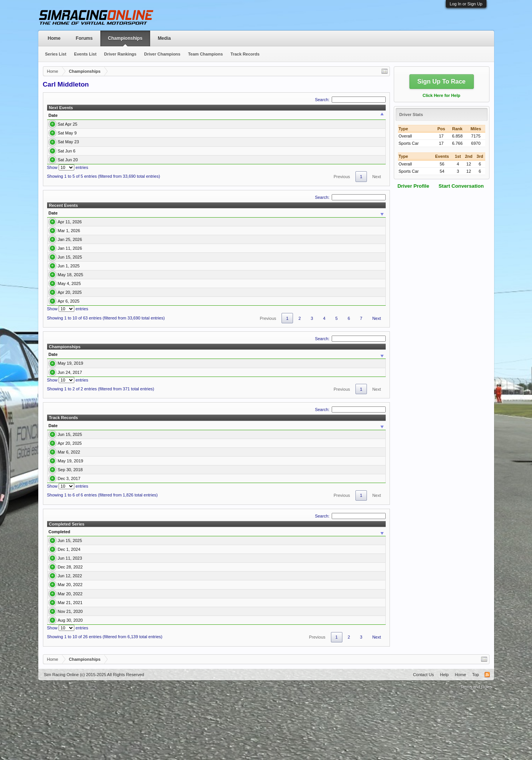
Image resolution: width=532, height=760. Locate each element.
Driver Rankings (120, 54)
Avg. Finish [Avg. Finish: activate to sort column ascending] (329, 408)
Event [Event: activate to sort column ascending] (123, 115)
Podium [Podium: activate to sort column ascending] (300, 408)
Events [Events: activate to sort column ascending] (236, 408)
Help (444, 739)
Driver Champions (162, 54)
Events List (85, 54)
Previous (342, 177)
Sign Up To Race (442, 81)
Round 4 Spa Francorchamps (145, 142)
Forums (84, 38)
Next (377, 177)
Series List (56, 54)
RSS (487, 739)
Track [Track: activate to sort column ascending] (83, 479)
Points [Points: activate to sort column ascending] (213, 408)
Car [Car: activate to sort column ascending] (272, 213)
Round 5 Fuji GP (252, 506)
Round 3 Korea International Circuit (107, 324)
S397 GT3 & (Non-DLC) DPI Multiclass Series (126, 640)
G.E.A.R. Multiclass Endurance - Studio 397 (173, 532)
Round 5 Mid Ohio (91, 239)
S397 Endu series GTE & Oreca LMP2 (168, 506)
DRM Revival (93, 426)
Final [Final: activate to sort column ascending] (337, 213)
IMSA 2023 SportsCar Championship (117, 623)
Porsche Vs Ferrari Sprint (106, 632)
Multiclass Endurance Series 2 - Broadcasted (123, 417)
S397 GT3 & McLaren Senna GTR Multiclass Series (131, 676)
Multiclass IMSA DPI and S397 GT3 (116, 667)
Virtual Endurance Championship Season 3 (172, 543)
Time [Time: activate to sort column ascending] (92, 115)
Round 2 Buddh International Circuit (107, 338)
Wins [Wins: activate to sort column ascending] (258, 408)
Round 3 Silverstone (136, 133)
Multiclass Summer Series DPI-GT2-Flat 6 (122, 685)
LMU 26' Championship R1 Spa (103, 267)
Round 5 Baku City (92, 296)
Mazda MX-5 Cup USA (171, 239)
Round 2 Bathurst (134, 124)
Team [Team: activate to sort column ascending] (339, 115)
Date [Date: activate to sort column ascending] (53, 115)
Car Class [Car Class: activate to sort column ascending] (186, 408)
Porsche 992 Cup (230, 124)
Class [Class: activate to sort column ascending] (279, 115)
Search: (350, 100)
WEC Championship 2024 (107, 614)
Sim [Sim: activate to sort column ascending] (204, 596)
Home (54, 38)
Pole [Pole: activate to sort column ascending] (277, 408)
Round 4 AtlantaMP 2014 (260, 543)
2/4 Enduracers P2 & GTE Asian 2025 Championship (182, 488)
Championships (125, 38)
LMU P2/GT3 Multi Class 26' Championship (190, 253)
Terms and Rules (476, 752)
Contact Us (423, 739)
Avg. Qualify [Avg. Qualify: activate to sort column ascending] (363, 408)
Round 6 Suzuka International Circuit (108, 281)
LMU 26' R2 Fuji (89, 253)
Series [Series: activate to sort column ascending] (220, 115)
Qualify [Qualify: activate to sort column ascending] (317, 213)
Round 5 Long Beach (137, 151)
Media (164, 38)
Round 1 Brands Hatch (95, 224)
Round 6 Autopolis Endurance (265, 518)
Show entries (68, 167)
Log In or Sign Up (466, 4)
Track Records (245, 54)
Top (476, 739)
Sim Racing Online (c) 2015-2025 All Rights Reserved (94, 739)
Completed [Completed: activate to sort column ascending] (60, 596)
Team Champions (205, 54)
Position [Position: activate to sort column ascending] (299, 596)
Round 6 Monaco (133, 160)
